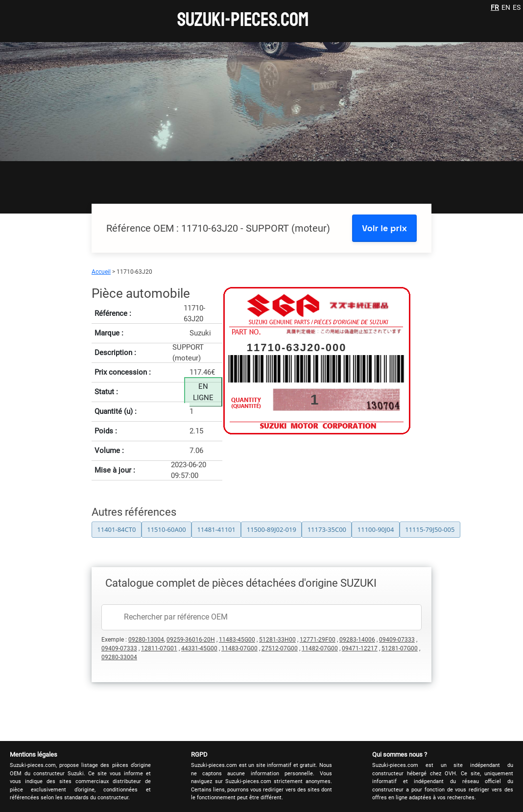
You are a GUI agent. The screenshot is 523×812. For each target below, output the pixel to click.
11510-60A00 (166, 529)
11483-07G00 (239, 648)
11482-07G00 (320, 648)
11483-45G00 (237, 640)
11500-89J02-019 (272, 529)
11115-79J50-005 (430, 529)
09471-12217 (360, 648)
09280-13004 (146, 640)
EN (506, 7)
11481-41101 (216, 529)
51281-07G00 (400, 648)
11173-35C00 (327, 529)
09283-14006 (357, 640)
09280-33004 (119, 657)
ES (517, 7)
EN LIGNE (203, 392)
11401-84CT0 (116, 529)
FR (495, 7)
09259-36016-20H (191, 640)
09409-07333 (397, 640)
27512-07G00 (280, 648)
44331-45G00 (199, 648)
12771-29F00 (318, 640)
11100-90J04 (376, 529)
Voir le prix (384, 228)
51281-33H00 (277, 640)
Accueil (101, 272)
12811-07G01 (159, 648)
